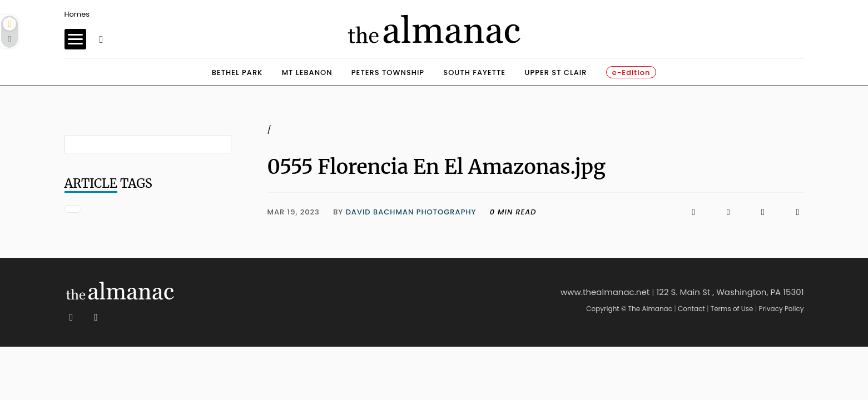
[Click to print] (792, 212)
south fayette (474, 72)
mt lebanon (307, 72)
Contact (691, 309)
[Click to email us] (757, 212)
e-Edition (631, 72)
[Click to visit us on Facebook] (618, 212)
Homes (77, 14)
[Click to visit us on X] (722, 212)
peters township (388, 72)
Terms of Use (732, 309)
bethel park (237, 72)
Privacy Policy (781, 309)
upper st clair (555, 72)
